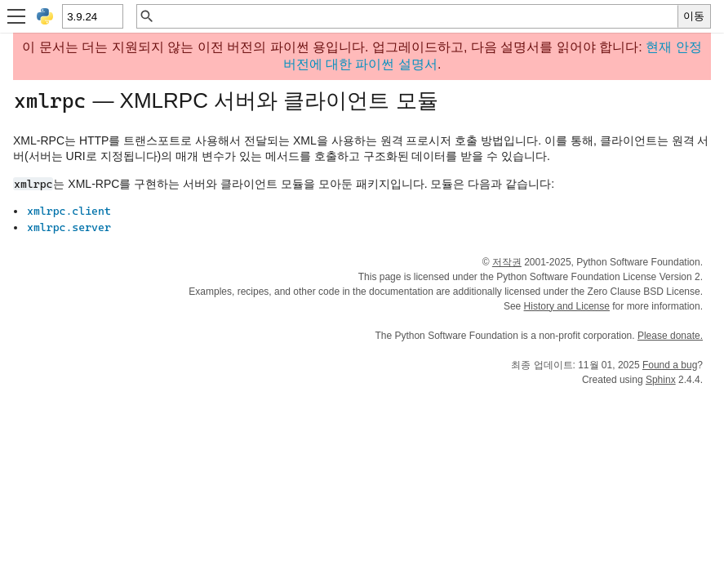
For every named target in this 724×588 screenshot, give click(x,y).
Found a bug (670, 365)
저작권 (507, 262)
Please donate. (670, 336)
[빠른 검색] (416, 16)
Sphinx (661, 380)
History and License (567, 306)
